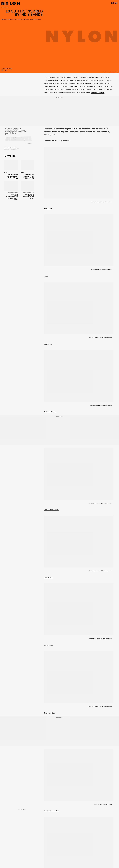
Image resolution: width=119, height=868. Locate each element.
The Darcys (48, 344)
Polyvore (55, 77)
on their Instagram (98, 93)
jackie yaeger (7, 69)
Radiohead (48, 208)
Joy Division (48, 577)
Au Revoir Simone (50, 412)
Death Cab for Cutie (51, 510)
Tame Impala (48, 645)
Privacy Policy (14, 150)
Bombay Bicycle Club (52, 811)
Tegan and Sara (50, 713)
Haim (46, 276)
